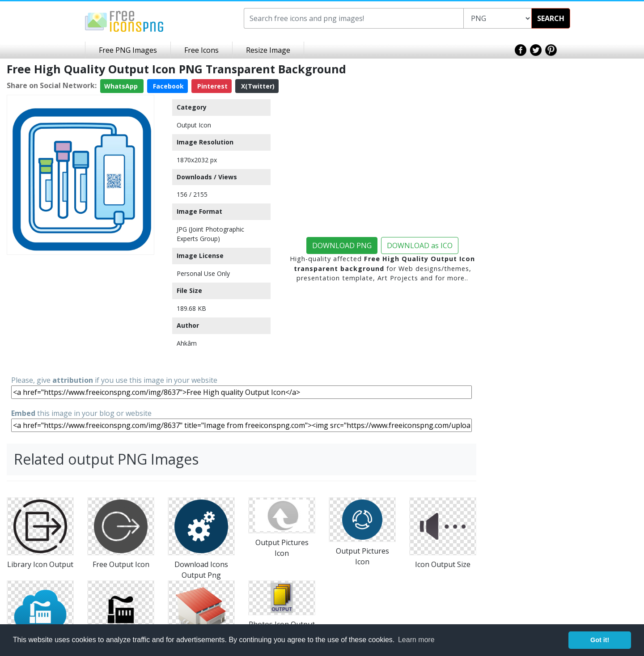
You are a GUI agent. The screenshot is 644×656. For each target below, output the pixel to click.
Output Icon (194, 125)
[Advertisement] (80, 314)
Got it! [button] (600, 640)
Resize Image (268, 50)
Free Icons (201, 50)
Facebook (167, 86)
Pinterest (212, 86)
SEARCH (551, 18)
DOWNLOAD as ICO (420, 245)
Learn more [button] (416, 640)
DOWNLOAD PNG (342, 245)
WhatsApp (122, 86)
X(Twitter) (257, 86)
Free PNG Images (128, 50)
